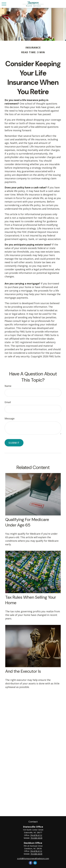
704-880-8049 (36, 838)
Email (8, 402)
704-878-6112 (36, 835)
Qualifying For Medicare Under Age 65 (27, 522)
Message (10, 418)
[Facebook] (30, 863)
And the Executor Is (23, 671)
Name (8, 386)
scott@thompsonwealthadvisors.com (33, 858)
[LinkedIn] (35, 863)
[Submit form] (14, 443)
